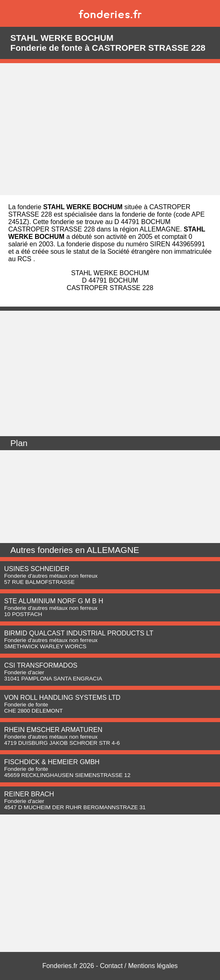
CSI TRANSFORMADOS (41, 665)
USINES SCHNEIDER (37, 569)
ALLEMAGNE (113, 550)
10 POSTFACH (23, 614)
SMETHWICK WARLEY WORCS (45, 646)
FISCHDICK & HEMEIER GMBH (52, 762)
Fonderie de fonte (26, 705)
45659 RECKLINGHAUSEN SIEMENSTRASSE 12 (67, 775)
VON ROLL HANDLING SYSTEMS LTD (62, 698)
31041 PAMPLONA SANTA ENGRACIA (53, 679)
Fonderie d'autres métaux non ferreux (51, 576)
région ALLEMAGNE (150, 229)
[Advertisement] (110, 129)
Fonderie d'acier (24, 672)
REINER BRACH (29, 794)
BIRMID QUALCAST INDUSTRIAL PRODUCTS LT (79, 633)
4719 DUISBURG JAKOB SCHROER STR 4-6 (62, 743)
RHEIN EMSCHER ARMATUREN (53, 730)
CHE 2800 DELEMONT (33, 711)
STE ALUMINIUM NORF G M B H (54, 601)
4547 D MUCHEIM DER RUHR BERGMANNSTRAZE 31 (75, 807)
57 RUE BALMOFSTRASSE (39, 582)
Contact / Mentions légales (139, 966)
